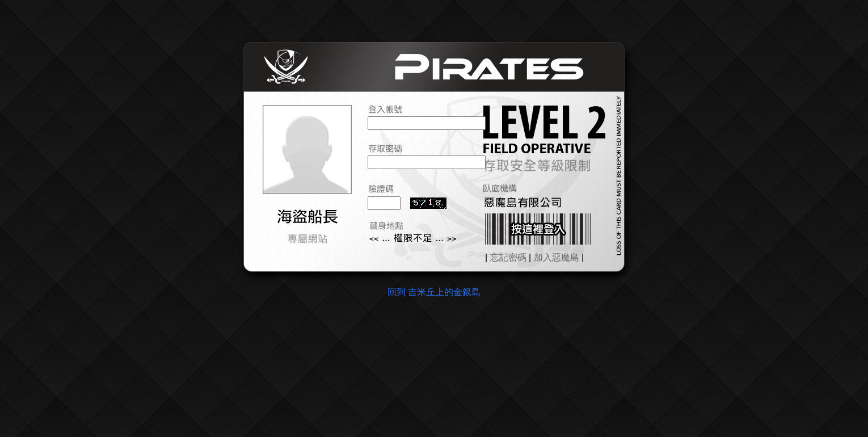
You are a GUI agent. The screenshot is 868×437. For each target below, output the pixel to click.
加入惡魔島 (557, 257)
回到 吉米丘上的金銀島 (434, 292)
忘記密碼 (508, 257)
